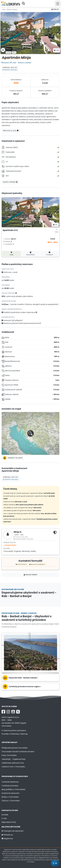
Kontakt (5, 815)
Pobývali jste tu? (10, 69)
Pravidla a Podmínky (10, 734)
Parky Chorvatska (9, 755)
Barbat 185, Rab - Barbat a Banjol (16, 63)
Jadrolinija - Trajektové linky (14, 759)
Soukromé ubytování (10, 793)
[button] (30, 433)
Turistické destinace (10, 782)
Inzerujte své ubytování (12, 831)
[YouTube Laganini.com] (13, 712)
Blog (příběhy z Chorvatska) (14, 789)
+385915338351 (10, 545)
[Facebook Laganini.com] (3, 712)
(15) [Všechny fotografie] (57, 50)
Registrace (7, 839)
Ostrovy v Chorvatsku (11, 801)
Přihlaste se (7, 835)
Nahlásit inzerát (30, 575)
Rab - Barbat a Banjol (9, 9)
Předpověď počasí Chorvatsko (15, 748)
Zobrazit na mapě (13, 458)
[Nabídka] (58, 3)
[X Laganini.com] (18, 712)
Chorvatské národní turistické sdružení (18, 752)
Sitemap (24, 734)
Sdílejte (55, 9)
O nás (4, 818)
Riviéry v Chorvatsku (10, 797)
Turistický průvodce (10, 786)
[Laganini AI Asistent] (55, 863)
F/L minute (50, 254)
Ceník (11, 254)
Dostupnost (30, 254)
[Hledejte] (24, 4)
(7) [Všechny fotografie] (55, 225)
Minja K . (9, 49)
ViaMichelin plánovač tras (13, 763)
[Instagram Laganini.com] (8, 712)
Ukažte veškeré (10, 182)
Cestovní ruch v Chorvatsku (13, 767)
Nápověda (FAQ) (9, 822)
